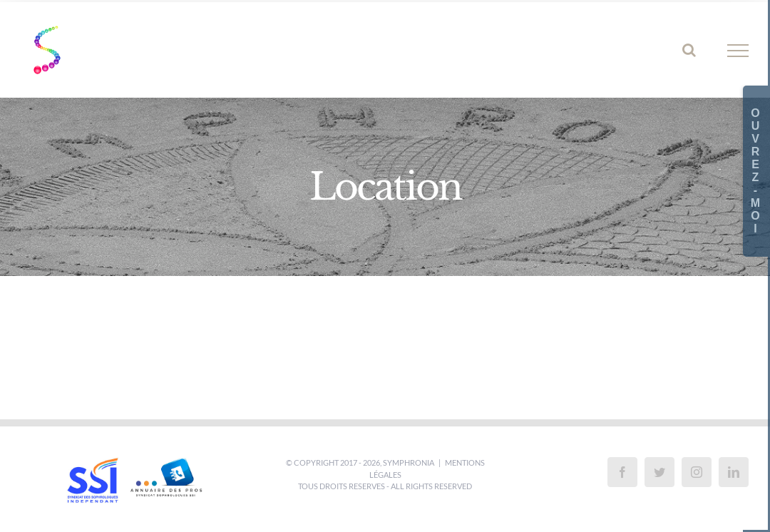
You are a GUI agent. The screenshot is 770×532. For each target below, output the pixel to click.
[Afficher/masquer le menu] (738, 51)
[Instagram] (697, 472)
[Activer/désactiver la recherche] (689, 50)
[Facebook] (622, 472)
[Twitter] (659, 472)
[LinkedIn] (734, 472)
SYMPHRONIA (409, 462)
